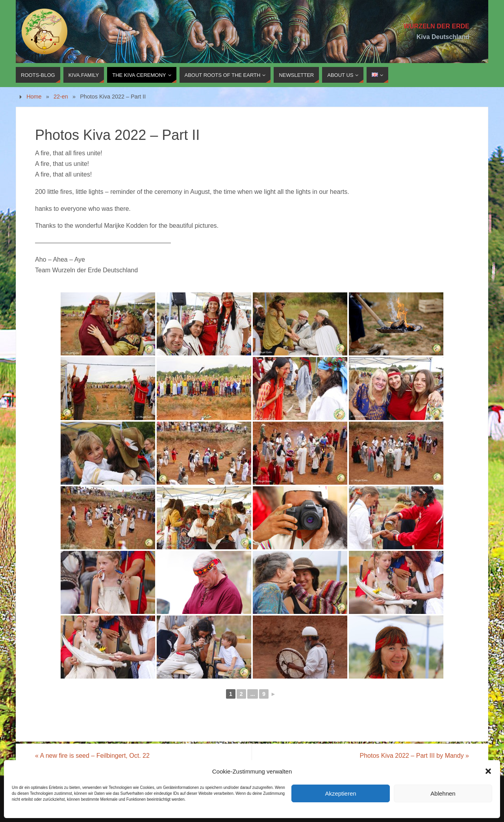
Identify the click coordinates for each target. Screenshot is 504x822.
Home (34, 97)
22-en (61, 97)
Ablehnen (443, 793)
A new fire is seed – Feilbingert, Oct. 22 (92, 756)
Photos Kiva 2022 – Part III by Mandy (415, 756)
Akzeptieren (340, 793)
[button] (488, 771)
